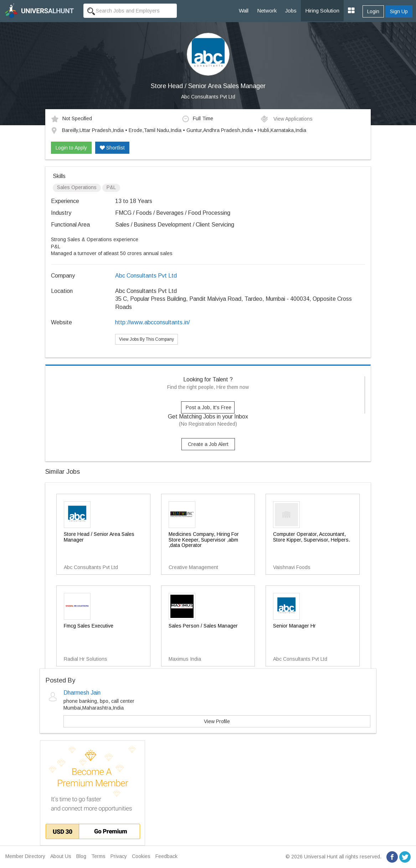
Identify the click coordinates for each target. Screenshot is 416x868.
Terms (98, 856)
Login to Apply (71, 148)
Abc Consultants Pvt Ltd (208, 97)
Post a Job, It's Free (209, 407)
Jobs (291, 11)
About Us (61, 856)
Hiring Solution (322, 11)
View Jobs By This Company (147, 339)
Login (373, 11)
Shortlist (112, 148)
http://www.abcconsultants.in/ (152, 322)
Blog (81, 856)
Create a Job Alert (208, 444)
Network (267, 11)
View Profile (217, 721)
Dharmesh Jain (82, 693)
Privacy (119, 856)
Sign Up (399, 11)
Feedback (166, 856)
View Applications (286, 119)
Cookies (141, 856)
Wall (244, 11)
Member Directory (25, 856)
